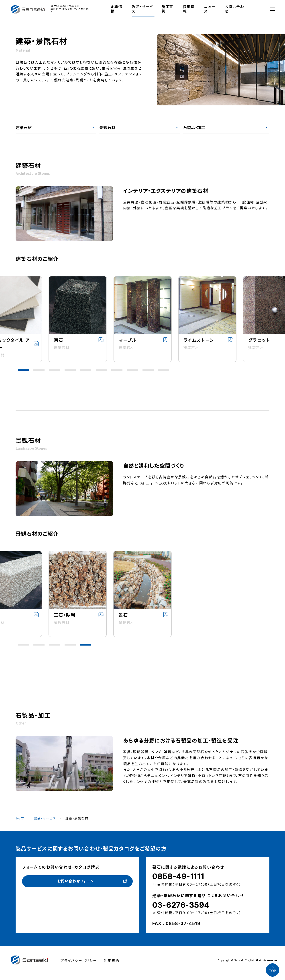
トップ (20, 818)
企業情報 (117, 9)
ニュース (210, 9)
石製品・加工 (194, 127)
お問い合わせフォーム (76, 881)
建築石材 (24, 127)
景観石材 (107, 127)
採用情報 (189, 9)
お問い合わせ (234, 9)
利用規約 (112, 961)
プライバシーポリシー (79, 961)
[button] (23, 370)
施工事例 (168, 9)
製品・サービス (142, 9)
